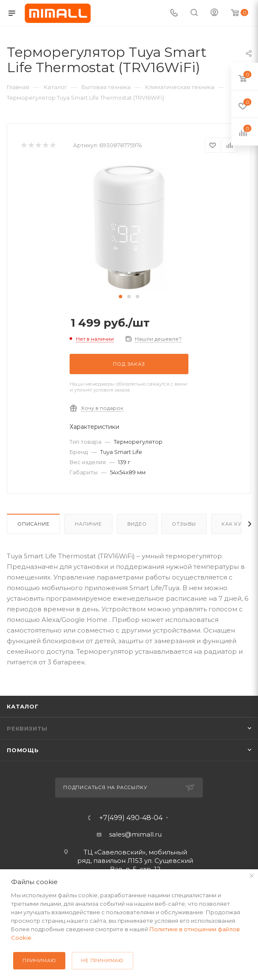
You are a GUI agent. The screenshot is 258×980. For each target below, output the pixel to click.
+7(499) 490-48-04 (131, 818)
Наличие (88, 524)
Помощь (23, 750)
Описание (33, 524)
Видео (137, 524)
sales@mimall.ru (135, 834)
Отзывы (184, 524)
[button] (121, 297)
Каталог (23, 706)
